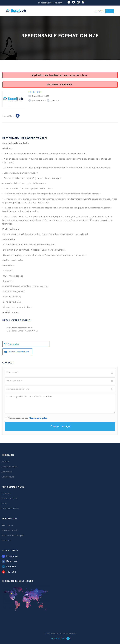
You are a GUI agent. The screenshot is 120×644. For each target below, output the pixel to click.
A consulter (12, 344)
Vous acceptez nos (26, 418)
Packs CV (7, 540)
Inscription (99, 11)
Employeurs (8, 477)
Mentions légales (38, 418)
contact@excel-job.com (50, 3)
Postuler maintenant (17, 352)
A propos (6, 493)
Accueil (6, 462)
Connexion (110, 11)
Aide (4, 503)
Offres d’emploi (10, 467)
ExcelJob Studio (10, 530)
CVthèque (7, 472)
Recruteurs (8, 525)
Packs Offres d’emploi (13, 535)
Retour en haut (60, 638)
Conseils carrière (10, 509)
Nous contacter (10, 498)
